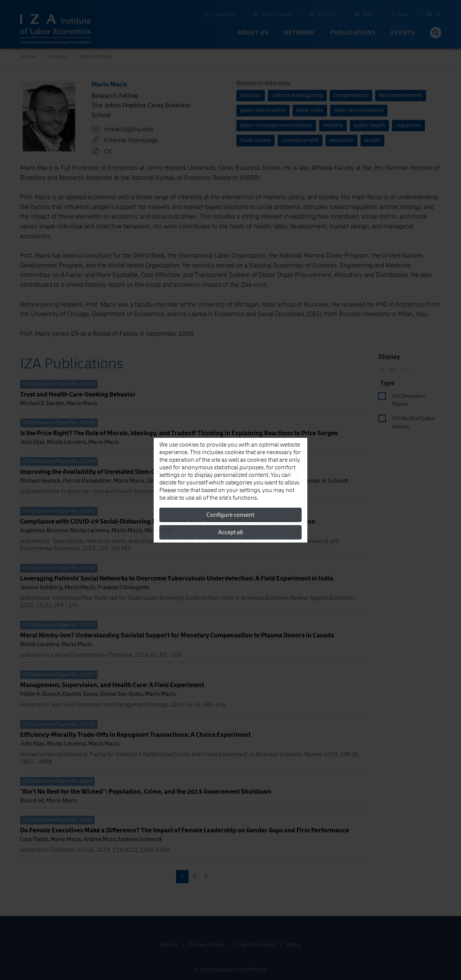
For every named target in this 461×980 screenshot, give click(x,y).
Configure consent (230, 515)
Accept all (230, 532)
